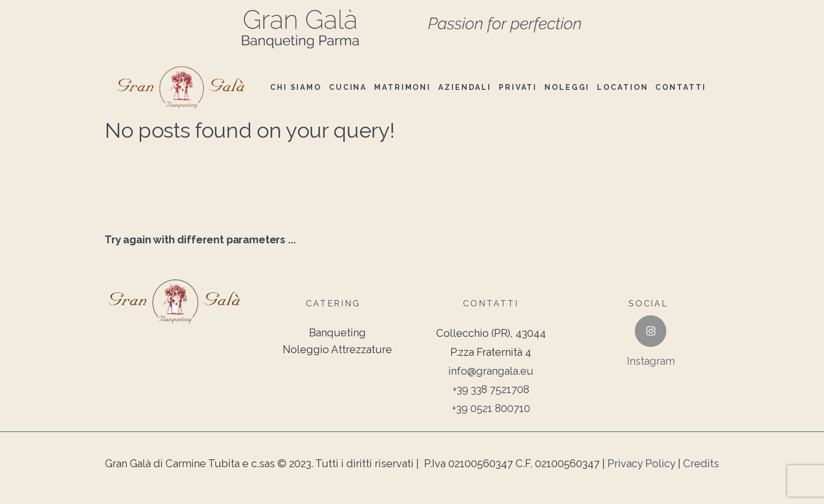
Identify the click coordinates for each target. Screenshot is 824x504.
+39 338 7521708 (491, 389)
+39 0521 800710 (491, 408)
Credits (701, 464)
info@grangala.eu (491, 371)
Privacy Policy (641, 464)
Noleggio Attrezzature (337, 349)
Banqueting (337, 333)
